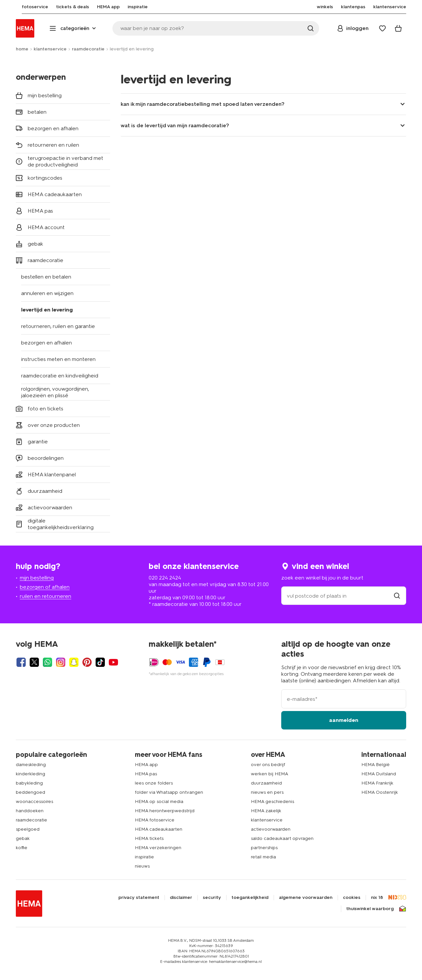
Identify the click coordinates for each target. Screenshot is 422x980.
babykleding (29, 783)
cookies (352, 898)
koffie (22, 848)
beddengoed (30, 792)
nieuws (142, 866)
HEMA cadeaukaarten (159, 829)
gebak (23, 838)
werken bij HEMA (270, 774)
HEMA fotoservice (155, 820)
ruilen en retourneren (45, 596)
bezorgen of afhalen (45, 587)
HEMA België (376, 765)
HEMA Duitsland (379, 774)
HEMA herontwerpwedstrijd (165, 811)
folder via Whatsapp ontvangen (169, 792)
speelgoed (28, 829)
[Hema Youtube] (113, 662)
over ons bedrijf (268, 765)
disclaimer (181, 898)
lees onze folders (154, 783)
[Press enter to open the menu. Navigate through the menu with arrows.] (73, 28)
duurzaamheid (266, 783)
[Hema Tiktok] (100, 662)
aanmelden (344, 720)
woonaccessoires (34, 802)
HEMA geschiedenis (272, 802)
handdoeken (30, 811)
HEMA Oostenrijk (380, 792)
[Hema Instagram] (61, 662)
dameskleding (31, 765)
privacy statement (139, 898)
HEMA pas (146, 774)
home (22, 49)
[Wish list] (382, 28)
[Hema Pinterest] (87, 662)
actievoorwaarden (271, 829)
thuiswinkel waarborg (370, 909)
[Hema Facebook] (21, 662)
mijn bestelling (37, 578)
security (212, 898)
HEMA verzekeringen (158, 848)
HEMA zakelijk (266, 811)
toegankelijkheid (250, 898)
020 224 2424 (165, 578)
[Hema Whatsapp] (47, 662)
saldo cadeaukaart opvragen (282, 838)
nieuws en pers (267, 792)
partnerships (264, 848)
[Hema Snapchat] (74, 662)
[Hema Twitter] (34, 662)
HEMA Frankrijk (377, 783)
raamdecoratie (88, 49)
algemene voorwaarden (306, 898)
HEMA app (146, 765)
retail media (263, 857)
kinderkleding (30, 774)
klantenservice (50, 49)
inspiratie (144, 857)
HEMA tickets (149, 838)
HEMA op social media (159, 802)
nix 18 (377, 898)
